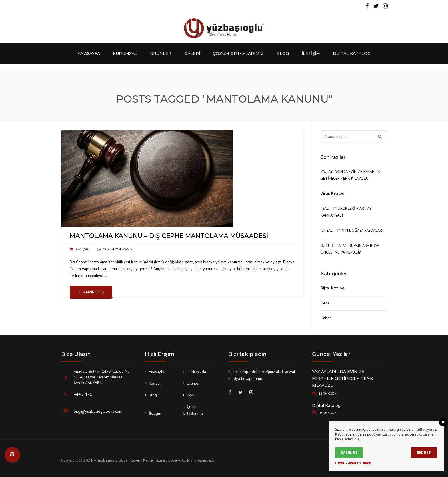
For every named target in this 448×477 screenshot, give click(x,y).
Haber (326, 318)
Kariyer (155, 383)
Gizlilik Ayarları (348, 463)
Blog (283, 53)
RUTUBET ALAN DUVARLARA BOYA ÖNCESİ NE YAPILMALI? (350, 249)
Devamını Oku (91, 292)
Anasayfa (89, 53)
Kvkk (191, 395)
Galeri (192, 53)
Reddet (424, 453)
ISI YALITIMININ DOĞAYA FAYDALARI (352, 230)
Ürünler (161, 53)
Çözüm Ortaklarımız (238, 53)
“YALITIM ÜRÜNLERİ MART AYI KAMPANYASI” (347, 212)
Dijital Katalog (352, 53)
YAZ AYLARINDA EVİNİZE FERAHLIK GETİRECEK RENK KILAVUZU (350, 175)
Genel (326, 303)
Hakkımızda (196, 372)
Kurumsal (125, 53)
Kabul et (349, 453)
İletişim (311, 53)
